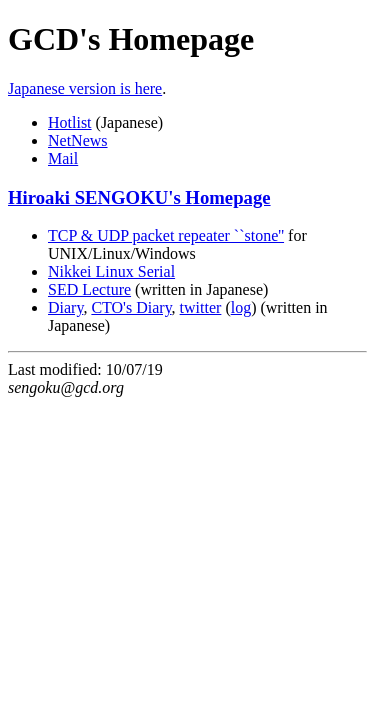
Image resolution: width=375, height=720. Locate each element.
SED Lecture (89, 289)
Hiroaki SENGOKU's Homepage (139, 197)
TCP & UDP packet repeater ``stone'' (166, 235)
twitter (201, 307)
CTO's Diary (131, 307)
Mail (63, 158)
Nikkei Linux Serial (111, 271)
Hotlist (70, 122)
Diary (65, 307)
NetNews (78, 140)
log (241, 307)
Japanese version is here (85, 88)
